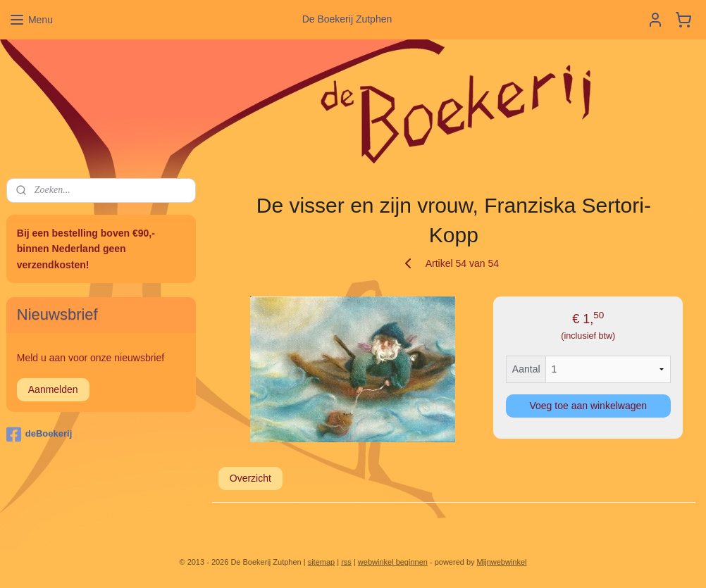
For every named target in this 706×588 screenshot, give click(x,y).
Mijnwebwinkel (502, 562)
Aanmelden (53, 389)
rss (346, 562)
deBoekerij (39, 434)
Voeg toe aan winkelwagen (589, 406)
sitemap (322, 562)
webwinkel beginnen (393, 562)
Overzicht (250, 478)
